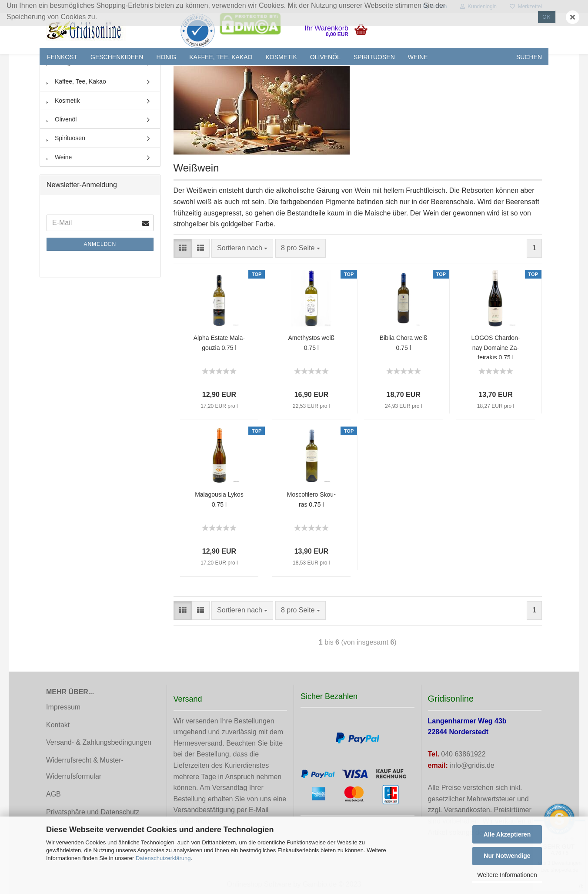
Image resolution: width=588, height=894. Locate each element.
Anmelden (100, 244)
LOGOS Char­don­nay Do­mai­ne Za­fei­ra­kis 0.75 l (496, 347)
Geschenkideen (117, 57)
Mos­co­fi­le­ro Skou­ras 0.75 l (311, 499)
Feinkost (62, 57)
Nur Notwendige (507, 856)
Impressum (63, 707)
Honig (166, 57)
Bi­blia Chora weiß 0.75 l (404, 343)
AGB (53, 794)
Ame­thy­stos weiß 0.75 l (312, 343)
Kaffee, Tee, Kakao (221, 57)
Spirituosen (374, 57)
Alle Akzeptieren (507, 834)
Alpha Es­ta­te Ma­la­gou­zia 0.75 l (219, 343)
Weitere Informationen (507, 875)
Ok (546, 17)
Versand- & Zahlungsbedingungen (99, 742)
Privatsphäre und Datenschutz (93, 812)
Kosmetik (281, 57)
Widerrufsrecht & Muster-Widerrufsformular (85, 768)
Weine (418, 57)
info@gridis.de (472, 765)
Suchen (529, 57)
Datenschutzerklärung (163, 858)
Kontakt (58, 725)
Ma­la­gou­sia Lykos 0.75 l (219, 499)
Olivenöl (325, 57)
